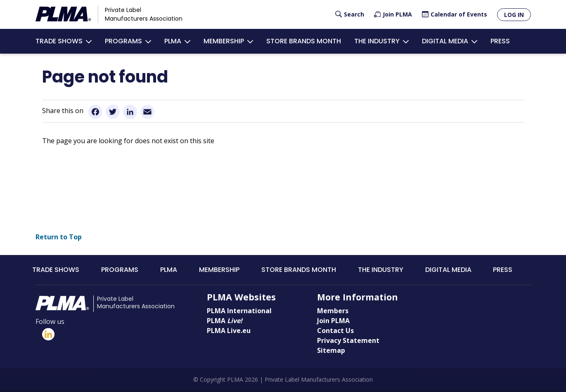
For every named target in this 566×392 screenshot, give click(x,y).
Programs (123, 41)
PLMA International (239, 312)
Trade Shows (59, 41)
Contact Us (335, 332)
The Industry (377, 41)
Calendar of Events (459, 14)
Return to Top (59, 238)
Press (500, 41)
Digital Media (445, 41)
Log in (514, 15)
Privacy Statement (348, 342)
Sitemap (331, 352)
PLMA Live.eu (229, 332)
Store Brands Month (304, 41)
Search (354, 14)
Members (333, 312)
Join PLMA (397, 14)
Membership (224, 41)
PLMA (173, 41)
